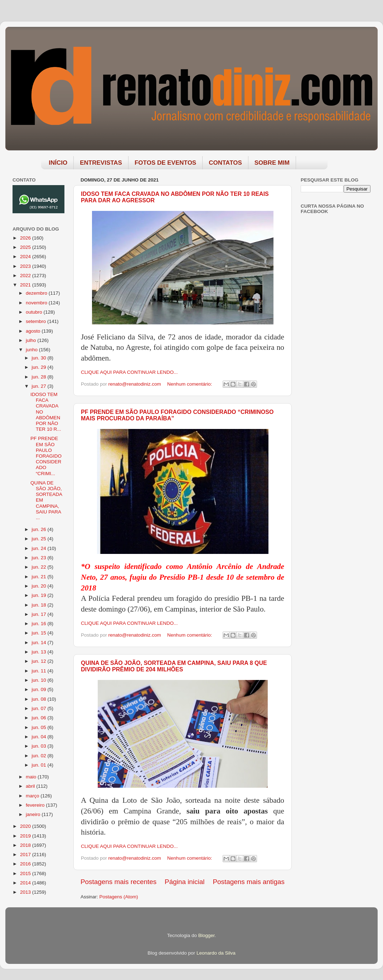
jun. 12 (39, 661)
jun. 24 (39, 548)
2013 (26, 892)
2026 (26, 238)
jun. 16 (39, 624)
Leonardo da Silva (216, 953)
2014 (26, 883)
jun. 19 (39, 595)
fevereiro (36, 805)
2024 (26, 257)
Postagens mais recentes (118, 882)
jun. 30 (39, 358)
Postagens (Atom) (119, 897)
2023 (26, 266)
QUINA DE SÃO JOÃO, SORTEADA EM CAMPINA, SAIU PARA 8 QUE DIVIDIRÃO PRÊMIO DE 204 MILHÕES (174, 666)
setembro (37, 321)
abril (31, 786)
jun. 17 (39, 614)
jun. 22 (39, 567)
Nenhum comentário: (190, 384)
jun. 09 (39, 689)
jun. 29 (39, 367)
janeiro (34, 814)
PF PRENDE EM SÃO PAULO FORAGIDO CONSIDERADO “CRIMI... (46, 456)
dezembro (37, 293)
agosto (34, 331)
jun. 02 (39, 756)
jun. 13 (39, 652)
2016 (26, 864)
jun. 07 (39, 708)
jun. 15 (39, 633)
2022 (26, 276)
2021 (26, 285)
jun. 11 (39, 671)
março (33, 796)
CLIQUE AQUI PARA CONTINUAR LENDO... (129, 372)
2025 (26, 247)
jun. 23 (39, 558)
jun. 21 (39, 577)
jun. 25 (39, 539)
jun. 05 (39, 727)
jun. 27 (39, 386)
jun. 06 (39, 718)
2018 (26, 845)
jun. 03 (39, 746)
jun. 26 (39, 529)
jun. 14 (39, 643)
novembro (37, 303)
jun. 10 (39, 680)
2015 (26, 873)
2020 (26, 826)
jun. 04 (39, 737)
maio (32, 777)
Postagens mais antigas (249, 882)
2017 (26, 855)
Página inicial (185, 882)
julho (31, 340)
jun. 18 (39, 605)
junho (32, 350)
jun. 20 (39, 586)
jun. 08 (39, 699)
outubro (35, 312)
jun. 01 (39, 765)
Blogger (207, 935)
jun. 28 (39, 377)
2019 (26, 836)
